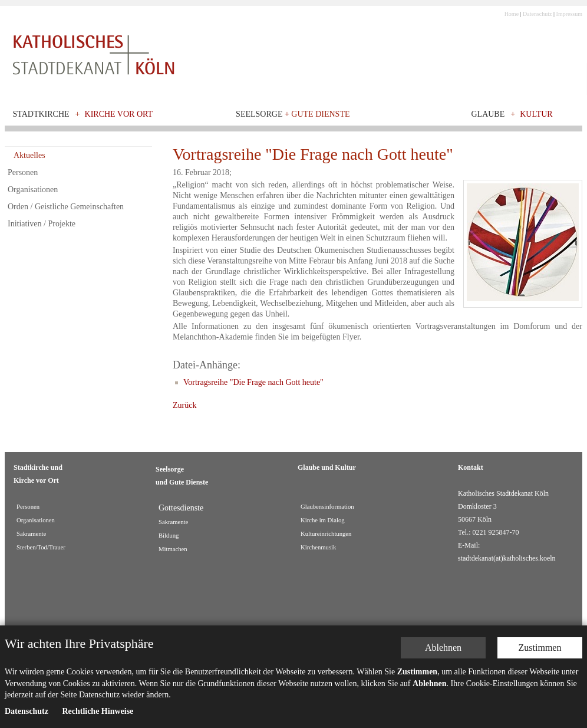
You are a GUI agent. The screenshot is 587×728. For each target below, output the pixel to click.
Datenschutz (537, 14)
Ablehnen (443, 648)
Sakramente (31, 534)
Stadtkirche (41, 114)
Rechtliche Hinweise (98, 711)
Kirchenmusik (318, 547)
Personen (23, 172)
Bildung (169, 536)
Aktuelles (29, 155)
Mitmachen (173, 549)
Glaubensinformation (327, 507)
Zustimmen (540, 648)
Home (512, 14)
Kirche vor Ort (119, 114)
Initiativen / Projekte (42, 224)
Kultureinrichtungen (326, 534)
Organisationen (33, 190)
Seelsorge (293, 114)
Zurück (184, 405)
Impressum (569, 14)
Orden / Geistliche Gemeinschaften (66, 207)
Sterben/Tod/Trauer (41, 547)
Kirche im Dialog (323, 520)
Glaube (488, 114)
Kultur (536, 114)
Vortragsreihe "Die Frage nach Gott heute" (253, 382)
